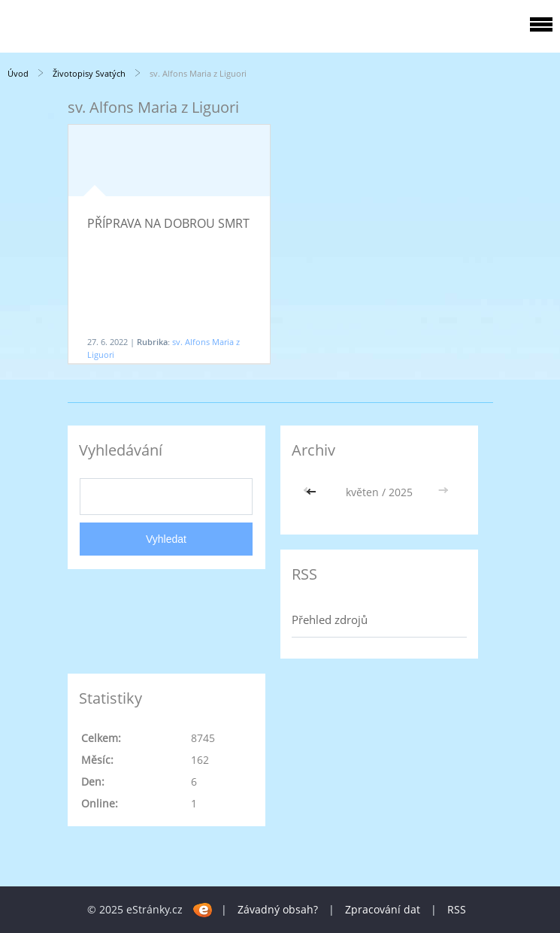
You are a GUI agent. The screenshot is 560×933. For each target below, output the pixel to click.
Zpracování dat (383, 909)
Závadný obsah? (278, 909)
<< (313, 492)
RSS (457, 909)
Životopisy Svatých (89, 73)
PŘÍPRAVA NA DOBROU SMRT (168, 223)
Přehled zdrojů (330, 619)
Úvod (18, 73)
